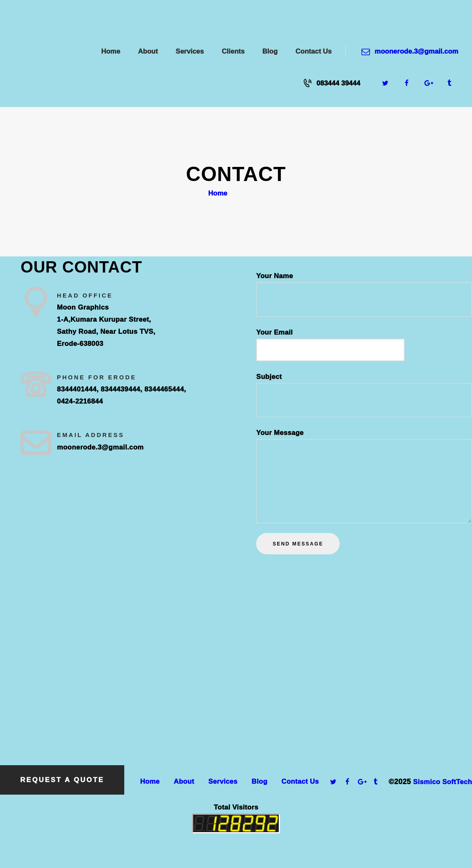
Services (223, 782)
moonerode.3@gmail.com (100, 447)
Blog (260, 782)
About (184, 782)
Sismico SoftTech (443, 782)
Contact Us (300, 782)
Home (218, 193)
